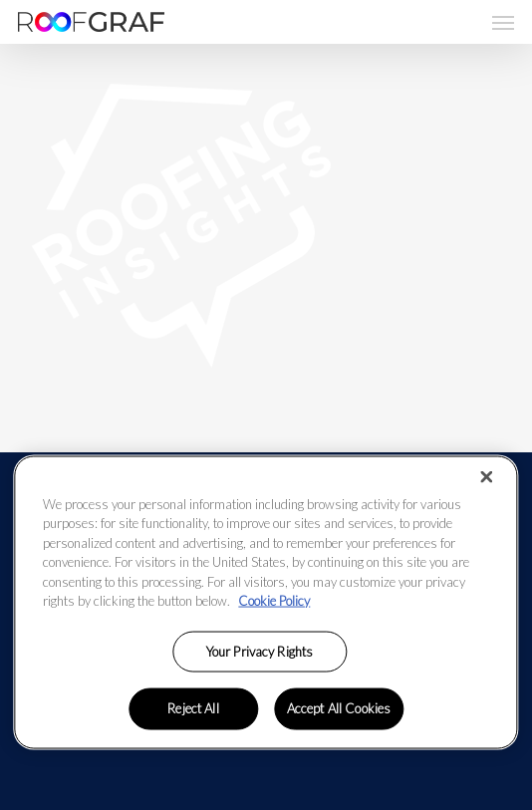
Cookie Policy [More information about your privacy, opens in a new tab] (274, 601)
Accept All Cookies (339, 708)
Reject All (193, 708)
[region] (266, 602)
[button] (503, 22)
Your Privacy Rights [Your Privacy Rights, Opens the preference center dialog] (260, 651)
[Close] (487, 476)
